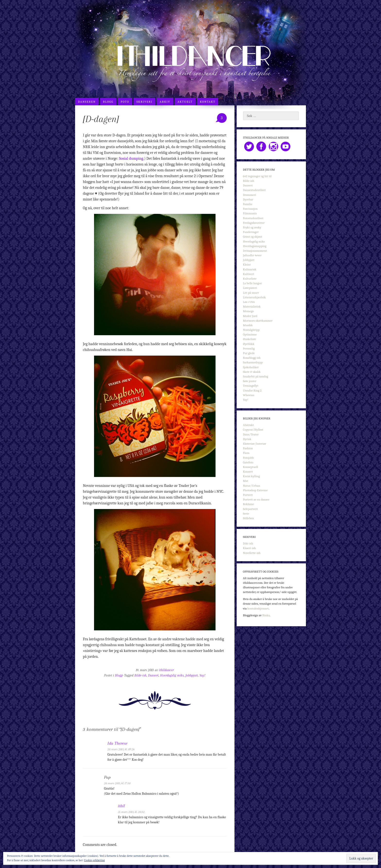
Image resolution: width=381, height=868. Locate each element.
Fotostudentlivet (253, 218)
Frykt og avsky (252, 227)
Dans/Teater (251, 434)
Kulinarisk (250, 269)
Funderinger (251, 232)
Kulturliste (250, 279)
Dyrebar (248, 199)
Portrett (248, 495)
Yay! (202, 675)
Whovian (249, 395)
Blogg (108, 102)
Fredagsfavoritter (254, 223)
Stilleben (249, 518)
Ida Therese (117, 743)
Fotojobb (248, 458)
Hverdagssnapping (255, 246)
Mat (246, 481)
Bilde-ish (140, 675)
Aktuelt (185, 102)
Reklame (249, 504)
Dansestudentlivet (254, 190)
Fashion (248, 448)
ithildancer (166, 670)
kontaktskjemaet (258, 608)
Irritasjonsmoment (255, 251)
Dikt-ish (248, 543)
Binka (266, 615)
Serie (246, 513)
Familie (248, 204)
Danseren (87, 102)
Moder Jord (250, 316)
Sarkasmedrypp (253, 362)
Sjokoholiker (251, 367)
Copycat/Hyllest (253, 430)
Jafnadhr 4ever (252, 255)
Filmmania (250, 213)
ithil (121, 806)
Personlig (249, 348)
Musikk (248, 325)
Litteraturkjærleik (254, 297)
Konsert (248, 472)
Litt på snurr (251, 293)
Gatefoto (248, 462)
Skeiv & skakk (252, 372)
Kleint (247, 264)
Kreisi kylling (251, 476)
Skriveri (145, 102)
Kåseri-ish (249, 548)
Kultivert (249, 274)
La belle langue (252, 283)
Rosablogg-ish (252, 358)
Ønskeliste (250, 339)
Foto (125, 102)
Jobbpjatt (192, 675)
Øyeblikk (249, 344)
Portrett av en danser (256, 499)
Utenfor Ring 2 (252, 390)
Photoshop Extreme (255, 490)
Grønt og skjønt (253, 237)
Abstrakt (248, 425)
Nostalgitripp (251, 330)
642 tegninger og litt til (257, 176)
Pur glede (249, 353)
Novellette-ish (252, 553)
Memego (248, 311)
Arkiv (165, 102)
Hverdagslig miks (172, 675)
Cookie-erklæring (94, 860)
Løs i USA (249, 302)
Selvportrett (251, 509)
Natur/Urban (252, 486)
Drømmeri (250, 195)
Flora (246, 453)
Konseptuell (251, 467)
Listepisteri (250, 288)
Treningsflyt (251, 386)
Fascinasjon (250, 209)
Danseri (153, 675)
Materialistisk (252, 306)
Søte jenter (250, 381)
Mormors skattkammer (258, 321)
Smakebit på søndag (256, 376)
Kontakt (208, 102)
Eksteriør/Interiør (255, 444)
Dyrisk (247, 439)
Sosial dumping (131, 159)
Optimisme (250, 334)
